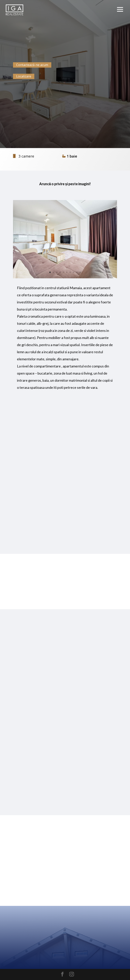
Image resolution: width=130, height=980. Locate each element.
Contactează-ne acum (32, 65)
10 (80, 272)
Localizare (24, 76)
